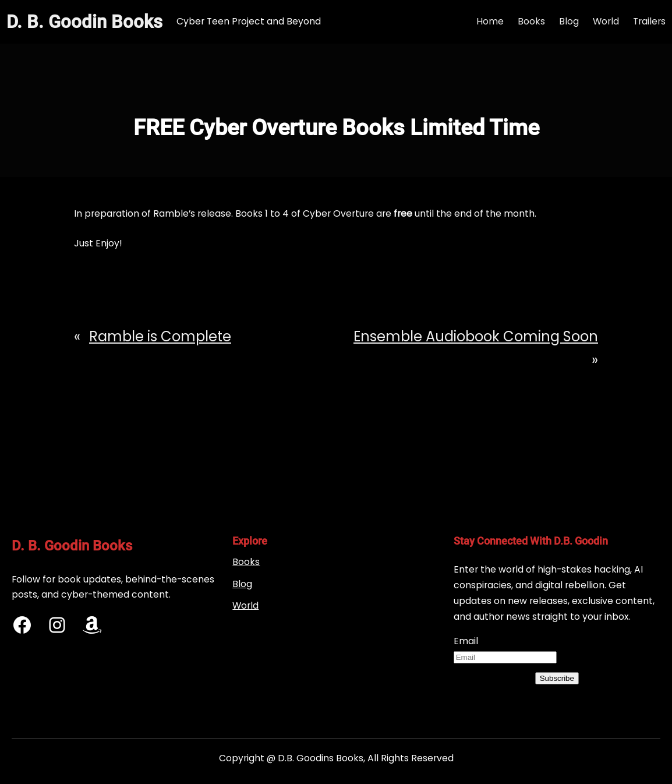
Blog (242, 584)
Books (246, 562)
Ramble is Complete (160, 336)
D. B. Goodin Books (84, 22)
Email (466, 641)
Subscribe (557, 678)
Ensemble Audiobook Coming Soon (476, 336)
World (245, 605)
